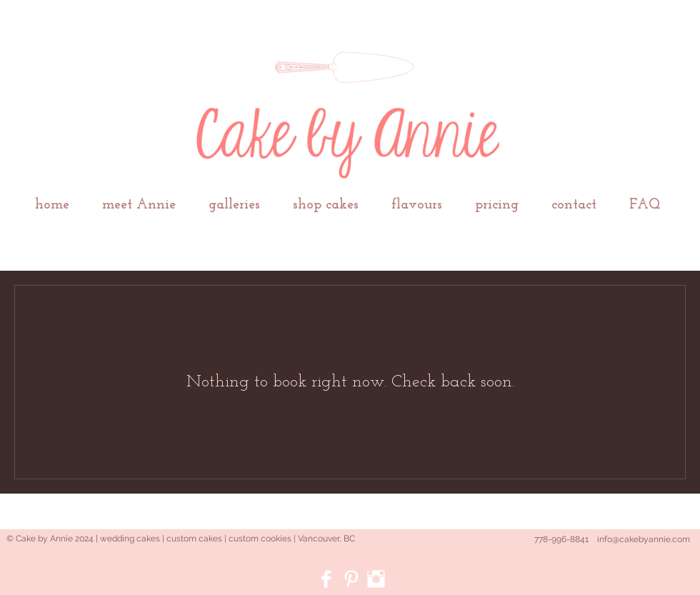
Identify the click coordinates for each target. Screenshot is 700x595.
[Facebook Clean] (326, 579)
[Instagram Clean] (376, 579)
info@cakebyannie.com (644, 539)
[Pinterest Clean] (351, 579)
